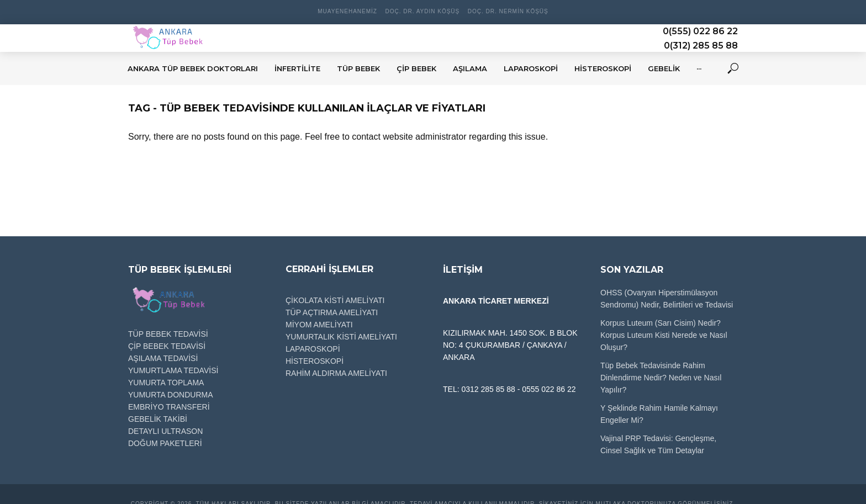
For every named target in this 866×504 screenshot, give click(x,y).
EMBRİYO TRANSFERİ (169, 407)
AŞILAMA (470, 68)
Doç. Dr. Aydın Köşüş (422, 11)
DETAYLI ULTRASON (165, 431)
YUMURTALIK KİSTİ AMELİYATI (341, 337)
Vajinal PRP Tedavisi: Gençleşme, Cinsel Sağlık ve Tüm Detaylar (658, 444)
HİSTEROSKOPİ (603, 68)
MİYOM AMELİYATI (319, 325)
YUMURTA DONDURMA (171, 395)
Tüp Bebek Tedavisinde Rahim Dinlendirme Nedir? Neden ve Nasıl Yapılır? (661, 378)
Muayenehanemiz (347, 11)
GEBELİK (664, 68)
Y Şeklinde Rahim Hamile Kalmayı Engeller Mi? (659, 414)
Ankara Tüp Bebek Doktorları (193, 68)
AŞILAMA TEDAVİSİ (163, 358)
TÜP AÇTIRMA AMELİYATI (332, 312)
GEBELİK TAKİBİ (158, 419)
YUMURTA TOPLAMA (166, 383)
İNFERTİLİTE (297, 68)
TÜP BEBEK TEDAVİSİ (168, 334)
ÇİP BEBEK (416, 68)
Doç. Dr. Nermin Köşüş (508, 11)
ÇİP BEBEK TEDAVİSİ (167, 346)
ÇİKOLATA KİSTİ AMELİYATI (335, 300)
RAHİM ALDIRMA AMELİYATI (336, 373)
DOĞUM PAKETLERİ (165, 443)
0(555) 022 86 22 (700, 31)
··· (699, 68)
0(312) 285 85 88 (701, 46)
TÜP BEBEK (358, 68)
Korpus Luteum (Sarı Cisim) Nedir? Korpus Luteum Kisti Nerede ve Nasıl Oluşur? (664, 335)
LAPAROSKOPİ (531, 68)
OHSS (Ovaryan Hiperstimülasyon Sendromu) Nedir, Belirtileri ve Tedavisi (667, 299)
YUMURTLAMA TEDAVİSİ (173, 370)
